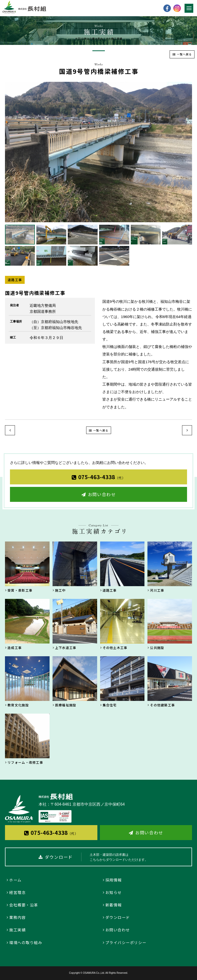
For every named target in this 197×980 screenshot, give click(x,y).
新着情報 (114, 905)
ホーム (15, 880)
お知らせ (114, 892)
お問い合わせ (102, 494)
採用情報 (114, 880)
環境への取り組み (26, 942)
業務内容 (17, 917)
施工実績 (17, 930)
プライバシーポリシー (126, 942)
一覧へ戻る (184, 54)
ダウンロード (118, 917)
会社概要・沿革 (24, 905)
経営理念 (17, 892)
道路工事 (15, 280)
